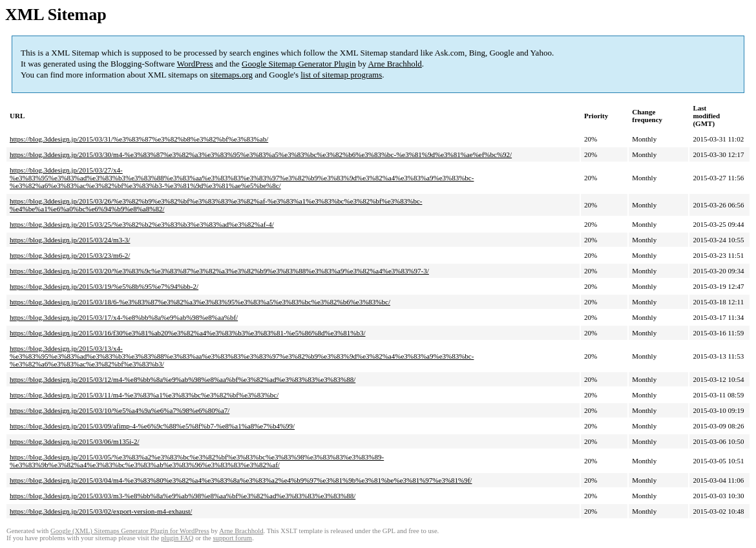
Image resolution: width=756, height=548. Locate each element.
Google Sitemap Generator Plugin (299, 64)
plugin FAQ (177, 538)
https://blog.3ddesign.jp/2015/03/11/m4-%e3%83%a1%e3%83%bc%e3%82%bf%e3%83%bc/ (144, 395)
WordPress (195, 64)
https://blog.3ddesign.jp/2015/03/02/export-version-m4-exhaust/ (101, 511)
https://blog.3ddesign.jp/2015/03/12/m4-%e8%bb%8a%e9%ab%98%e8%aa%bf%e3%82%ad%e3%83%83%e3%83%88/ (183, 379)
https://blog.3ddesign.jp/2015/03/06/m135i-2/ (74, 441)
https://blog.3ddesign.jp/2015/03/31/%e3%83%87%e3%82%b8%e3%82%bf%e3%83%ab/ (139, 139)
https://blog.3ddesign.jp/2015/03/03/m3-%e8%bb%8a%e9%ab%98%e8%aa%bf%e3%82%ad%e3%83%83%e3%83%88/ (183, 496)
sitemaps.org (231, 75)
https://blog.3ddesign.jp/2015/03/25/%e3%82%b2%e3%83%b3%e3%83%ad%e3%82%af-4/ (142, 224)
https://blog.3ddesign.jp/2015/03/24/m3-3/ (70, 240)
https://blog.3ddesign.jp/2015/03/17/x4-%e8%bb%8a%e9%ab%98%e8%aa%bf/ (124, 317)
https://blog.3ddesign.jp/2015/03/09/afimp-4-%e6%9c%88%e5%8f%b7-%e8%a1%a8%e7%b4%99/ (152, 426)
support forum (232, 538)
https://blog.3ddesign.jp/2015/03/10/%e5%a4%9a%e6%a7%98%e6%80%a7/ (120, 410)
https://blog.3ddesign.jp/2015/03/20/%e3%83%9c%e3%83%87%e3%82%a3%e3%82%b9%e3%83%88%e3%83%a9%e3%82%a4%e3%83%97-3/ (219, 271)
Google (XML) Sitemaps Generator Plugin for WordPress (130, 531)
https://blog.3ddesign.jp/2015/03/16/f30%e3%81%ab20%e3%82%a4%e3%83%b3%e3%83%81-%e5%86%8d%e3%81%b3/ (188, 333)
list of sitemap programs (341, 75)
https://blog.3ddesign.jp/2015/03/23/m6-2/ (70, 255)
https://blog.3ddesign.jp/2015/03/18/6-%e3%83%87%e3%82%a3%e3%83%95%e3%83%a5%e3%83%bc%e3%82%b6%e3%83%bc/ (200, 302)
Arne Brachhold (394, 64)
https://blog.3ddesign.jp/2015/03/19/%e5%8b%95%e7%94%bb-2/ (104, 286)
